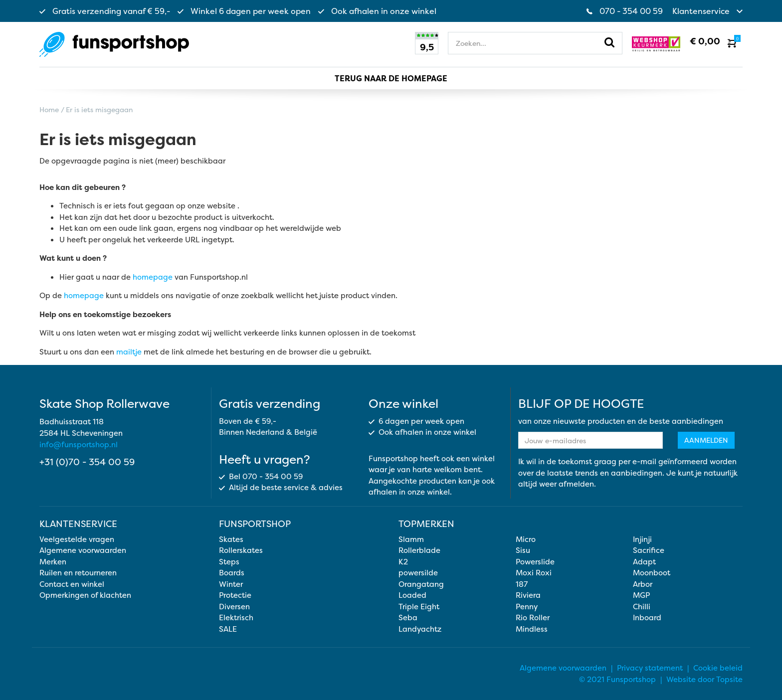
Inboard (647, 617)
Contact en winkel (72, 584)
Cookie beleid (718, 668)
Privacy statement (650, 668)
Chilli (642, 607)
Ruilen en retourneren (78, 573)
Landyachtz (420, 629)
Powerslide (535, 562)
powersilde (418, 573)
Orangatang (421, 584)
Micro (526, 539)
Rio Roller (533, 617)
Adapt (644, 562)
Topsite (729, 679)
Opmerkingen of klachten (85, 595)
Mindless (532, 629)
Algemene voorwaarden (83, 550)
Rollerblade (419, 550)
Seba (408, 617)
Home (49, 109)
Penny (527, 607)
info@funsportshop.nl (79, 444)
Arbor (643, 584)
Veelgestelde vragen (77, 539)
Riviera (528, 595)
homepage (153, 277)
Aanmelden (706, 440)
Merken (53, 562)
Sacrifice (649, 550)
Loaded (412, 595)
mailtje (129, 352)
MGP (641, 595)
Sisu (523, 550)
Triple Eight (419, 607)
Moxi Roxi (534, 573)
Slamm (411, 539)
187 (522, 584)
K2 (403, 562)
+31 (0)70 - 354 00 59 (87, 462)
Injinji (642, 539)
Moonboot (652, 573)
